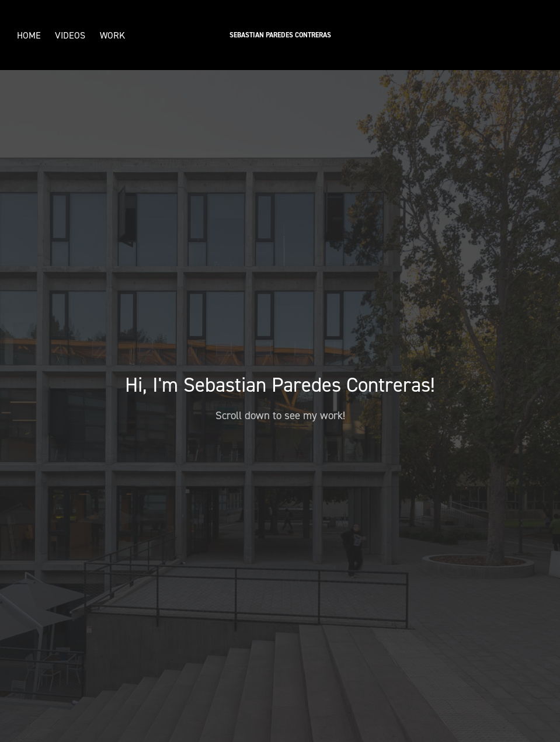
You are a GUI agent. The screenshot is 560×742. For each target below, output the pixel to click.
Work (112, 35)
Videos (70, 35)
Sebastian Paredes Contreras (280, 35)
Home (29, 35)
